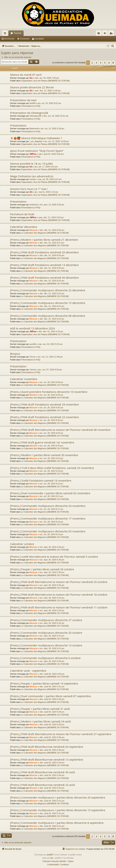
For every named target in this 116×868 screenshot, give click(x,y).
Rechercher (9, 39)
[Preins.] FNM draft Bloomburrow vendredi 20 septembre (47, 747)
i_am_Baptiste (36, 141)
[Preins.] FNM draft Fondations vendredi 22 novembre (44, 417)
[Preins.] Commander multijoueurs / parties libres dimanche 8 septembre (57, 823)
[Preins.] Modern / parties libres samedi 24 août (40, 721)
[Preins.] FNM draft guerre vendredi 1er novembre (42, 442)
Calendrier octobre (22, 544)
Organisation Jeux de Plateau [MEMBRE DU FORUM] (45, 81)
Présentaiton (18, 125)
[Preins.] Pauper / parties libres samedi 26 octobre (42, 569)
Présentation (18, 201)
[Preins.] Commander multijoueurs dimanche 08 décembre (48, 316)
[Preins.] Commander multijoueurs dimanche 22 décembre (48, 290)
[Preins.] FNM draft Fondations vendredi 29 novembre (44, 404)
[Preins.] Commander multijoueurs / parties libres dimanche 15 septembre (58, 810)
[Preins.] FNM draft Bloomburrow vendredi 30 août (43, 772)
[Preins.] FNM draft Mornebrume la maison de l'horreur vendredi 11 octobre (59, 607)
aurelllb (33, 344)
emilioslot (34, 205)
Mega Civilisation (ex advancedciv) (32, 176)
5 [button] (105, 63)
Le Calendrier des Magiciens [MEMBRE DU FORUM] (45, 233)
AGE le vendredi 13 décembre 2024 (32, 328)
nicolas (33, 179)
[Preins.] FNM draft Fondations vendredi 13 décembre (44, 265)
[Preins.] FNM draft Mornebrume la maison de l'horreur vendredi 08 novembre (60, 430)
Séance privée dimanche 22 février (32, 87)
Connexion (25, 39)
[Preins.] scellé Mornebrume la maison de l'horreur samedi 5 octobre (54, 557)
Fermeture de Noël (22, 214)
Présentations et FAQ (31, 106)
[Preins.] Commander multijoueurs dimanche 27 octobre (46, 620)
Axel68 (33, 103)
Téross (33, 357)
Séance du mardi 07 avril (26, 75)
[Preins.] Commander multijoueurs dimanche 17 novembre (48, 518)
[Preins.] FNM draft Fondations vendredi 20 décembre (44, 252)
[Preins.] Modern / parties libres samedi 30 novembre (44, 455)
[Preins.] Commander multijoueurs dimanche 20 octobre (46, 633)
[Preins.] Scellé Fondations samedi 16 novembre (41, 480)
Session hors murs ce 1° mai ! (29, 189)
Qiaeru (71, 861)
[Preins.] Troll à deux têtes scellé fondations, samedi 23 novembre (52, 468)
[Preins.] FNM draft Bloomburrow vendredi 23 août (43, 785)
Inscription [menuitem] (112, 34)
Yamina (33, 370)
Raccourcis (6, 34)
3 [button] (96, 63)
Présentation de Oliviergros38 (29, 113)
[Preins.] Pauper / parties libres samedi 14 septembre (44, 683)
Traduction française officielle (54, 861)
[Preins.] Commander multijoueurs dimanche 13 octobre (46, 645)
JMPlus (33, 154)
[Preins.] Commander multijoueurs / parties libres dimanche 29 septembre (58, 797)
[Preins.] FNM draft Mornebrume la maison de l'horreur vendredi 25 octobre (59, 582)
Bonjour (15, 354)
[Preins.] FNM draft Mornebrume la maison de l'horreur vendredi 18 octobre (59, 594)
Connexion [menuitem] (106, 34)
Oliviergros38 (35, 116)
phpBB (50, 855)
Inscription (40, 39)
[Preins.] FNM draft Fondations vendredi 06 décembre (44, 278)
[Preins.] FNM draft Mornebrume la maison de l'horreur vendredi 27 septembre (61, 734)
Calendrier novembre (24, 379)
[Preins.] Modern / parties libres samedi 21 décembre (44, 240)
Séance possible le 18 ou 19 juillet (31, 164)
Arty (52, 858)
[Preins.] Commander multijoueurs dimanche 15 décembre (48, 303)
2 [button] (92, 63)
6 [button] (109, 63)
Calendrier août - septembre (28, 671)
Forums (18, 33)
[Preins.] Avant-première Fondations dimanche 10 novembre (49, 392)
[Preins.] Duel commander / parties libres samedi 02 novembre (50, 493)
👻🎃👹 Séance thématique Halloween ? (36, 138)
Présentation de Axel (23, 100)
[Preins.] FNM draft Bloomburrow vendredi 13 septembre (47, 759)
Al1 (31, 91)
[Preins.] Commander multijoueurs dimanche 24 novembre (48, 506)
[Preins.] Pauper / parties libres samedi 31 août (40, 709)
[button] (113, 63)
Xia (31, 78)
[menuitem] (99, 33)
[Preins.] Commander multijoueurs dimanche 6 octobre (45, 658)
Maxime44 (34, 129)
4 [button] (101, 63)
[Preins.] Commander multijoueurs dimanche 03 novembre (48, 531)
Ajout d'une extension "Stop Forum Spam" (37, 151)
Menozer (34, 230)
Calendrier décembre (24, 227)
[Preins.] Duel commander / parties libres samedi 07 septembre (51, 696)
